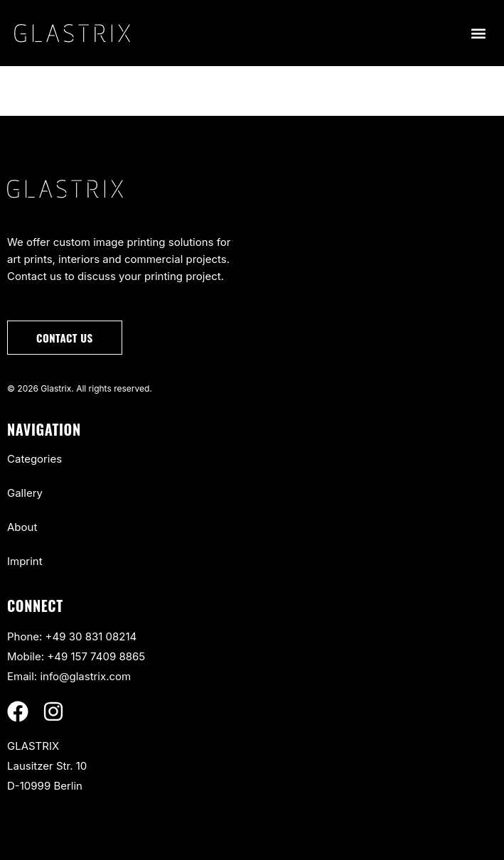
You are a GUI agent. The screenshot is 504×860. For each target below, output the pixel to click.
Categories (34, 459)
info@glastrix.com (85, 676)
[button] (478, 33)
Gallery (25, 493)
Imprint (25, 561)
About (22, 527)
